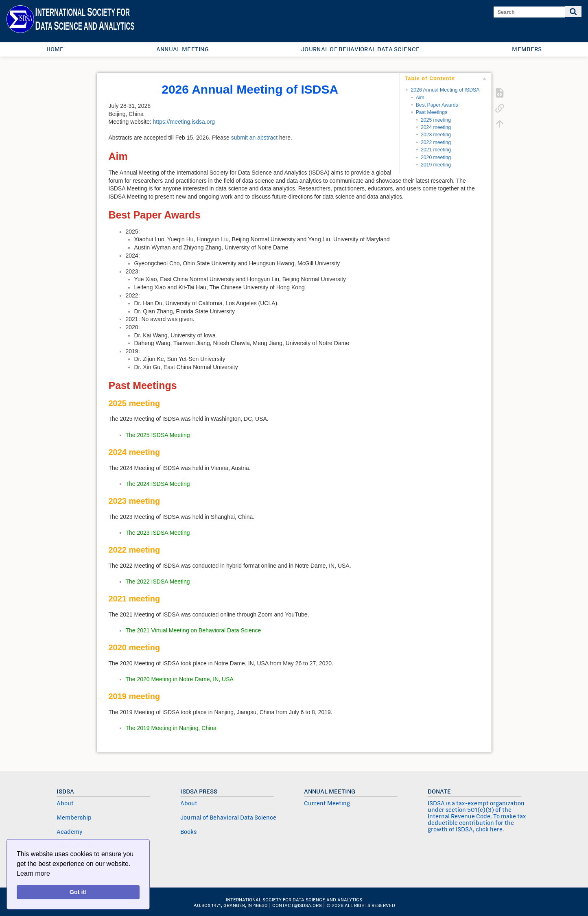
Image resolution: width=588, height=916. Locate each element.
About (65, 803)
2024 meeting (436, 127)
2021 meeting (436, 150)
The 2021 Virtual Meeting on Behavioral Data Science (193, 630)
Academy (70, 832)
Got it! (78, 892)
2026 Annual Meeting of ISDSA (445, 90)
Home (55, 49)
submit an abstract (254, 138)
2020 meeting (436, 157)
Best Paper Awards (437, 105)
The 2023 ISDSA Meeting (158, 533)
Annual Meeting (183, 49)
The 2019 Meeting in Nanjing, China (171, 728)
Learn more (33, 873)
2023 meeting (436, 135)
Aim (420, 98)
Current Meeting (327, 803)
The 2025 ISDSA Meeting (158, 435)
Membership (74, 818)
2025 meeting (436, 120)
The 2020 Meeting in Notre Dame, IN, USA (180, 679)
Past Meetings (432, 112)
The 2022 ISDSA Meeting (158, 582)
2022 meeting (436, 142)
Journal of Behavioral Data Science (360, 49)
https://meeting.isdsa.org (184, 122)
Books (188, 832)
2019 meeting (436, 165)
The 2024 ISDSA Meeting (158, 484)
